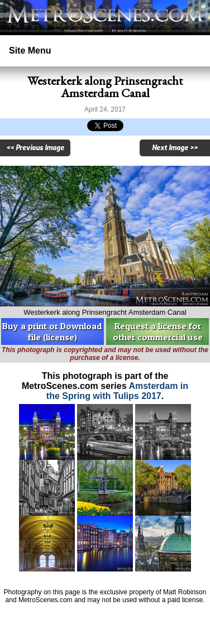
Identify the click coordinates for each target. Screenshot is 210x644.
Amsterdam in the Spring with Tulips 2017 (117, 391)
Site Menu (30, 51)
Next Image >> (175, 148)
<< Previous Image (35, 148)
